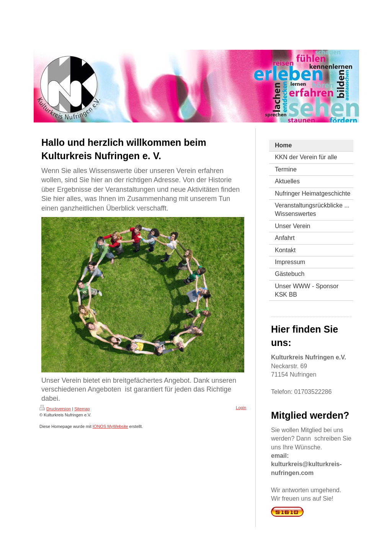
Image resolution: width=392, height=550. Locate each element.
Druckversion (55, 409)
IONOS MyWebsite (110, 426)
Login (241, 408)
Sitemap (82, 409)
